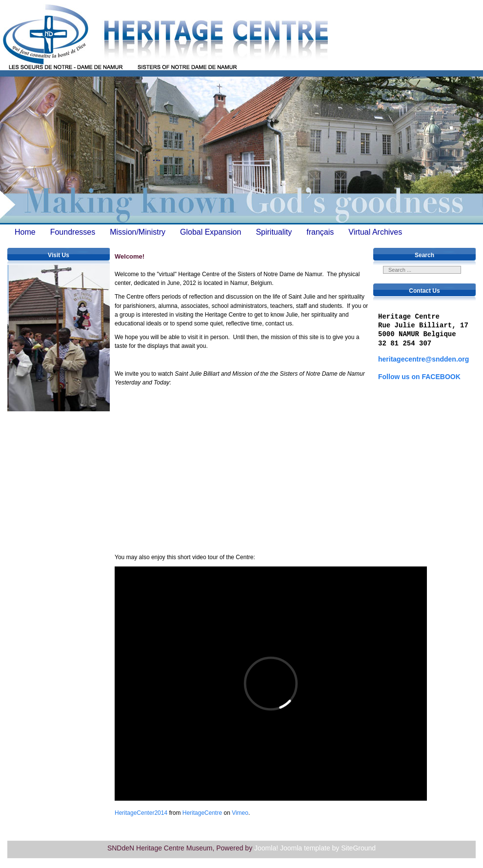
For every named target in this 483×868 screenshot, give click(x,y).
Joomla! (266, 848)
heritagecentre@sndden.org (423, 359)
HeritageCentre (202, 813)
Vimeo (240, 813)
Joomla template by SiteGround (328, 848)
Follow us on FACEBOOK (419, 377)
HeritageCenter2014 (141, 813)
